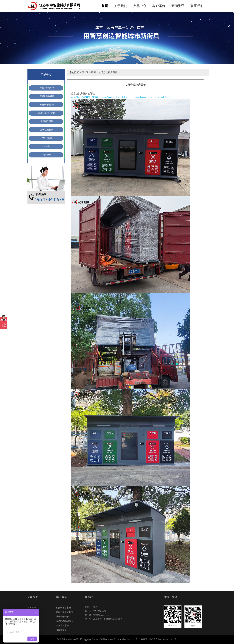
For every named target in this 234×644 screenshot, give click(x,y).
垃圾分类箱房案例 (108, 72)
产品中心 (140, 6)
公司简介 (32, 608)
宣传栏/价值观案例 (65, 621)
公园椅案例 (61, 630)
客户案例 (159, 6)
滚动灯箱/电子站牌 (47, 113)
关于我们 (121, 6)
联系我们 (197, 6)
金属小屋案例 (62, 626)
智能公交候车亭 (47, 88)
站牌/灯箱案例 (63, 617)
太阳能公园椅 (47, 121)
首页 (105, 6)
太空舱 (47, 146)
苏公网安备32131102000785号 (163, 639)
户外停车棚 (47, 138)
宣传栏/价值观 (47, 130)
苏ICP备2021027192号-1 (128, 639)
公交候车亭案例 (63, 608)
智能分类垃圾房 (47, 96)
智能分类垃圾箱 (47, 105)
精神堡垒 (47, 155)
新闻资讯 (178, 6)
